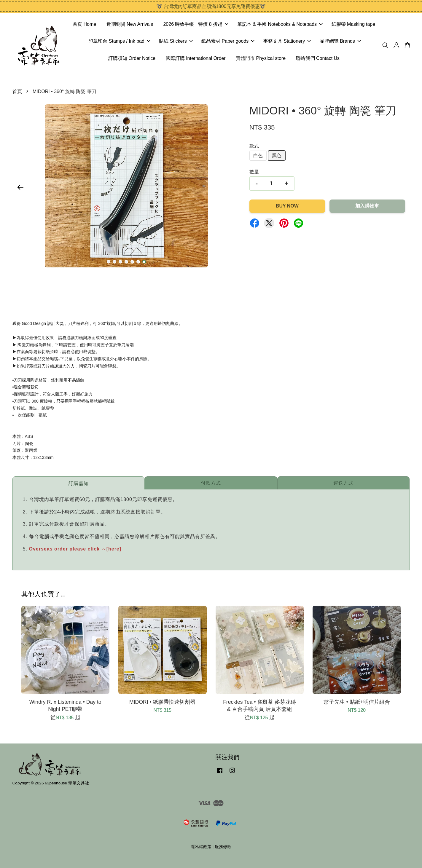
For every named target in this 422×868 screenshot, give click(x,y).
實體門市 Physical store (261, 58)
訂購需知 (79, 483)
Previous (20, 187)
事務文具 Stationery (287, 41)
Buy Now (287, 206)
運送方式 (343, 483)
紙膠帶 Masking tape (353, 24)
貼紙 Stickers (176, 41)
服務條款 (223, 847)
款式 (254, 146)
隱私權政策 (201, 847)
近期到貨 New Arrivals (130, 24)
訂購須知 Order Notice (132, 58)
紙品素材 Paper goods (228, 41)
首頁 (17, 91)
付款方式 (211, 483)
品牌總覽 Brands (340, 41)
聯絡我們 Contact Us (318, 58)
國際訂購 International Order (196, 58)
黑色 (277, 155)
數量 (254, 172)
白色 (258, 155)
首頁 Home (84, 24)
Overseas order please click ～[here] (75, 549)
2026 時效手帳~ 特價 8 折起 (196, 24)
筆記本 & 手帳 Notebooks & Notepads (280, 24)
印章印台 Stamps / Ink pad (119, 41)
